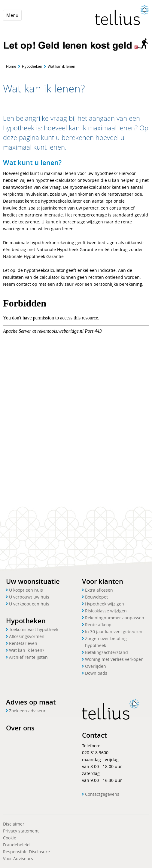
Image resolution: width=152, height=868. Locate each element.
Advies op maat (31, 702)
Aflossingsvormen (27, 636)
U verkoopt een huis (29, 604)
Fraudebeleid (16, 845)
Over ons (20, 728)
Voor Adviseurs (18, 859)
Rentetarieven (23, 643)
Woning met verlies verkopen (114, 659)
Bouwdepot (96, 597)
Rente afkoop (98, 625)
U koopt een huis (26, 590)
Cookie (10, 838)
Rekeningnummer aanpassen (115, 618)
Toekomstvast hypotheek (34, 629)
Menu (12, 15)
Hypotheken (32, 66)
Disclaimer (14, 824)
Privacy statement (21, 831)
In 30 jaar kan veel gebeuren (114, 632)
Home (11, 66)
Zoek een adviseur (27, 711)
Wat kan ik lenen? (27, 650)
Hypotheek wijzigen (105, 604)
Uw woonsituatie (33, 581)
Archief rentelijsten (28, 657)
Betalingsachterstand (106, 652)
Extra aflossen (99, 590)
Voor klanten (103, 581)
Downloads (96, 673)
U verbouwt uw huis (29, 597)
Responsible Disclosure (26, 852)
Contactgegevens (102, 794)
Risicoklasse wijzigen (106, 611)
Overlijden (96, 666)
